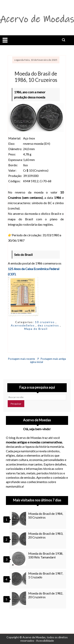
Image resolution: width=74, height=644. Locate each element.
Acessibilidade (45, 641)
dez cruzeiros (49, 325)
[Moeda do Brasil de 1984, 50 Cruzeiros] (20, 519)
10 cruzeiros (45, 322)
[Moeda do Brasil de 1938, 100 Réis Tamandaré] (20, 559)
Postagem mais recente (22, 359)
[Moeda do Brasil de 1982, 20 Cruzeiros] (20, 598)
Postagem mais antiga (53, 359)
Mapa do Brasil (36, 329)
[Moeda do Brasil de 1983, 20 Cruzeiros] (20, 539)
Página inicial (37, 360)
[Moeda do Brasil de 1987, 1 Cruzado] (20, 579)
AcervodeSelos (23, 325)
